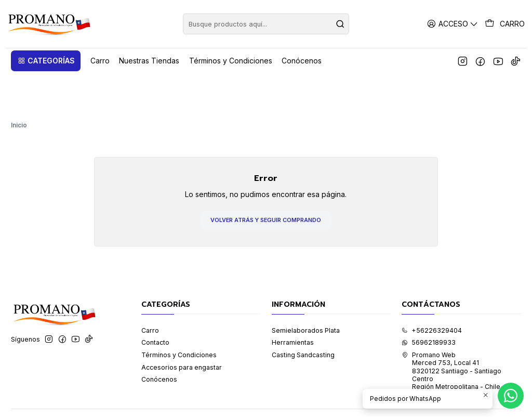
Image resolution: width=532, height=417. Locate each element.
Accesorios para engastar (182, 328)
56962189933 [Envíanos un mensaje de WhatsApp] (429, 303)
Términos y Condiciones (179, 316)
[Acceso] (454, 24)
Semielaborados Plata (306, 291)
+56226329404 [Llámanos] (432, 291)
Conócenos (159, 340)
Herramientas (293, 303)
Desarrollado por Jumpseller (149, 398)
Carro (150, 291)
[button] (46, 61)
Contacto (155, 303)
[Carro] (506, 24)
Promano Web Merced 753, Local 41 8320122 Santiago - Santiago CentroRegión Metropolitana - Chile (451, 332)
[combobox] (266, 24)
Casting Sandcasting (303, 316)
